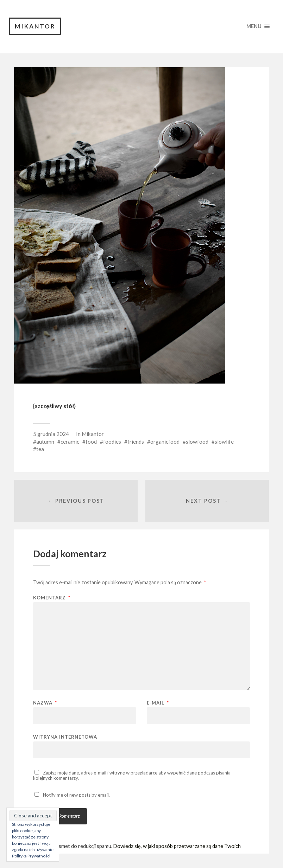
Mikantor (35, 26)
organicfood (165, 442)
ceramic (70, 442)
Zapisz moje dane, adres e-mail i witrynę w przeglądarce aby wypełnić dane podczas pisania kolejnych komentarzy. (132, 775)
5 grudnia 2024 (51, 434)
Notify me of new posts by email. (76, 795)
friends (136, 442)
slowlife (224, 442)
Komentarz (52, 598)
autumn (45, 442)
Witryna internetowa (65, 737)
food (91, 442)
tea (40, 449)
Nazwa (45, 703)
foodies (112, 442)
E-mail (158, 703)
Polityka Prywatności (31, 856)
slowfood (197, 442)
